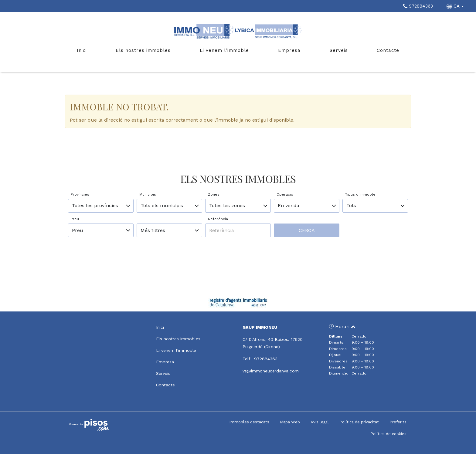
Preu (75, 219)
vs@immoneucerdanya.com (271, 371)
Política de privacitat (359, 422)
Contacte (388, 50)
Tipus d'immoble (360, 194)
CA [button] (456, 6)
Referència (218, 219)
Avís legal (320, 422)
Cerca (307, 230)
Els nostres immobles (143, 50)
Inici (82, 50)
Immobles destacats (249, 422)
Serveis (339, 50)
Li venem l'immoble (224, 50)
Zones (214, 194)
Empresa (289, 50)
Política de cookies (388, 434)
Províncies (80, 194)
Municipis (148, 194)
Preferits (398, 422)
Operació (285, 194)
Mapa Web (290, 422)
